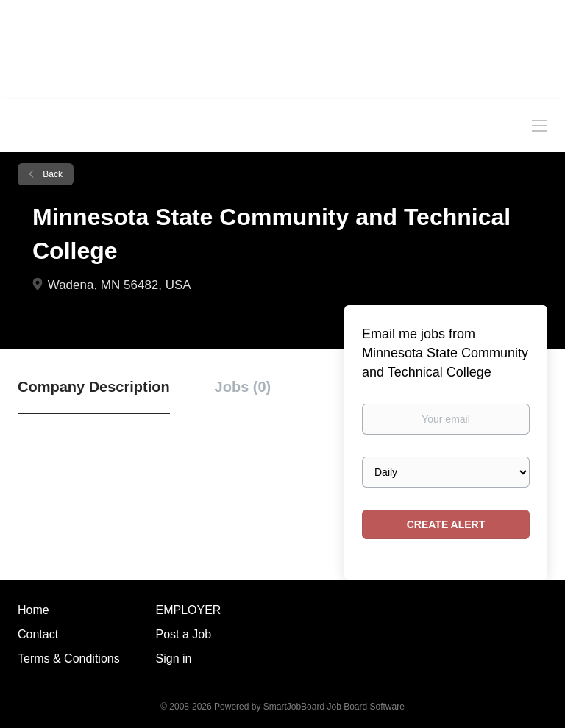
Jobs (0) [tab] (243, 387)
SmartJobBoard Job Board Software (334, 707)
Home (33, 610)
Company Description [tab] (94, 387)
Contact (38, 634)
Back (51, 174)
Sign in (174, 659)
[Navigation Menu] (539, 125)
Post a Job (184, 634)
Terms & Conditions (69, 659)
